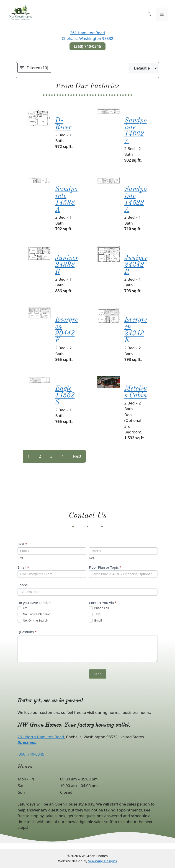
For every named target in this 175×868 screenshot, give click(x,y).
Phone (23, 585)
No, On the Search (33, 621)
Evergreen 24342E (136, 330)
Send (98, 674)
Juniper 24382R (67, 265)
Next (77, 456)
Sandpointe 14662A (136, 131)
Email (23, 567)
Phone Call (99, 608)
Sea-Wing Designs (103, 861)
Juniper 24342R (136, 265)
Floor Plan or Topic (105, 567)
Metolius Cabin (136, 392)
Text (94, 614)
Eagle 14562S (65, 396)
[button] (149, 14)
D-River (63, 124)
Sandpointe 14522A (136, 200)
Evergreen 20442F (66, 330)
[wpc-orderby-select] (144, 68)
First (22, 544)
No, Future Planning (34, 614)
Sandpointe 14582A (66, 200)
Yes (23, 608)
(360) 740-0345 (31, 754)
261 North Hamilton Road (41, 737)
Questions (27, 632)
